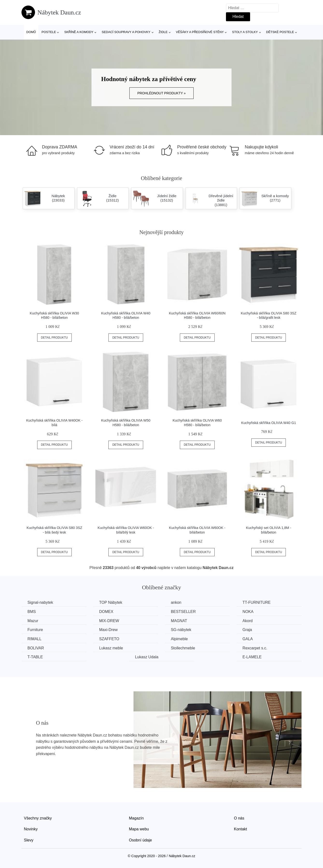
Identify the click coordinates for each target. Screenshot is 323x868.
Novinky (31, 829)
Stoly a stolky (245, 32)
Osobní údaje (140, 840)
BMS (32, 612)
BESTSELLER (184, 612)
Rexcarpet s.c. (255, 648)
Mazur (33, 621)
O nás (239, 818)
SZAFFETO (109, 639)
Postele (49, 32)
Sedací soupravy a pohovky (126, 32)
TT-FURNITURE (257, 602)
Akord (248, 621)
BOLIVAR (36, 648)
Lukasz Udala (147, 657)
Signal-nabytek (40, 602)
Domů (31, 32)
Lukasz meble (111, 648)
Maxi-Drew (109, 630)
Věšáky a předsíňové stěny (200, 32)
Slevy (29, 840)
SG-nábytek (181, 630)
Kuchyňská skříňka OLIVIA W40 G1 (269, 423)
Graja (248, 630)
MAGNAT (179, 621)
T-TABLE (35, 657)
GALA (248, 639)
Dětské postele (280, 32)
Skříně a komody (79, 32)
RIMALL (35, 639)
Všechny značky (38, 818)
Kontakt (240, 829)
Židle (163, 32)
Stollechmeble (183, 648)
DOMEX (107, 612)
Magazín (136, 818)
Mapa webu (139, 829)
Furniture (35, 630)
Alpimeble (180, 639)
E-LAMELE (253, 657)
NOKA (249, 612)
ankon (176, 602)
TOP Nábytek (111, 602)
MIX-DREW (109, 621)
